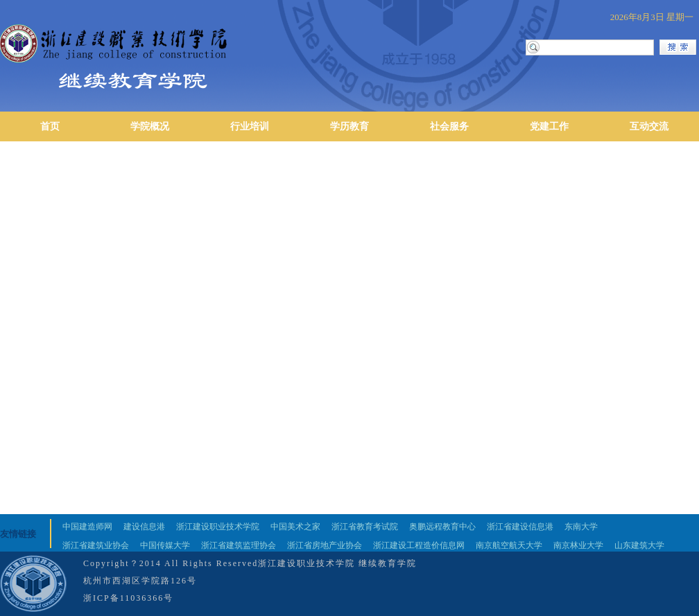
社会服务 (449, 126)
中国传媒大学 (165, 545)
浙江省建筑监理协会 (239, 545)
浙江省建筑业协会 (96, 545)
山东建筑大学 (639, 545)
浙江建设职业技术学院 (218, 527)
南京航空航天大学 (509, 545)
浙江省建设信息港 (520, 527)
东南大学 (581, 527)
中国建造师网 (87, 527)
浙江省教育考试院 (365, 527)
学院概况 (150, 126)
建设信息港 (144, 527)
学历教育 (349, 126)
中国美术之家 (295, 527)
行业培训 (250, 126)
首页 (50, 126)
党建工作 (549, 126)
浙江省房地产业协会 (325, 545)
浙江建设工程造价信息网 (419, 545)
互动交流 (649, 126)
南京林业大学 (578, 545)
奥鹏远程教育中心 (442, 527)
